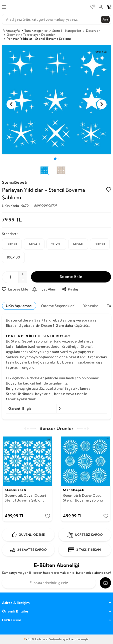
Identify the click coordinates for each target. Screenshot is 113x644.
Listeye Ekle (15, 289)
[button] (55, 159)
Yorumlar (91, 306)
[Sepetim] (109, 7)
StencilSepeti (15, 182)
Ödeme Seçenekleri (58, 306)
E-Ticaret (42, 639)
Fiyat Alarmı (45, 289)
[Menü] (4, 7)
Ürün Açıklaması (19, 306)
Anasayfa (11, 31)
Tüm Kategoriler (36, 31)
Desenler (93, 31)
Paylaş (70, 289)
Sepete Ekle (71, 277)
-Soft (29, 639)
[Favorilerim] (93, 7)
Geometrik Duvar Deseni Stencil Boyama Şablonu (25, 498)
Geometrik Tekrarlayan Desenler (31, 35)
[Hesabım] (101, 7)
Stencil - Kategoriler (67, 31)
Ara (105, 19)
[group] (56, 99)
